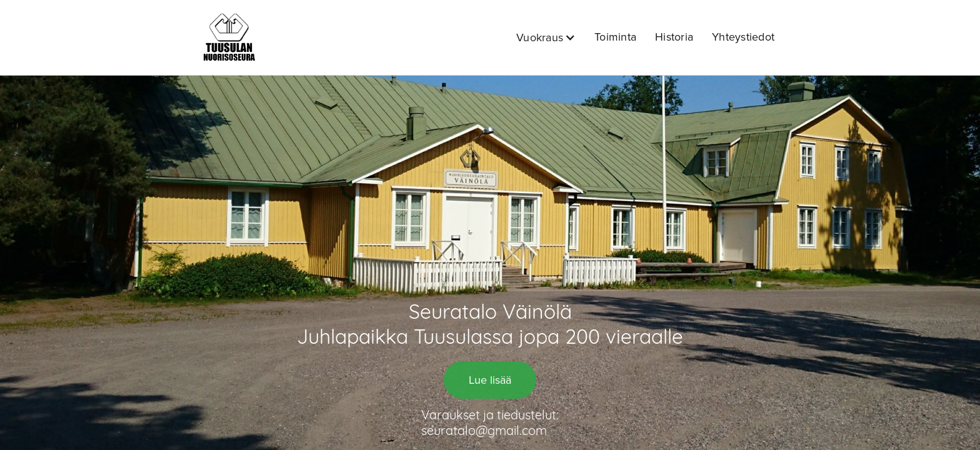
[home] (229, 37)
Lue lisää (490, 380)
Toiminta (615, 37)
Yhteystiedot (743, 37)
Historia (674, 37)
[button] (546, 37)
